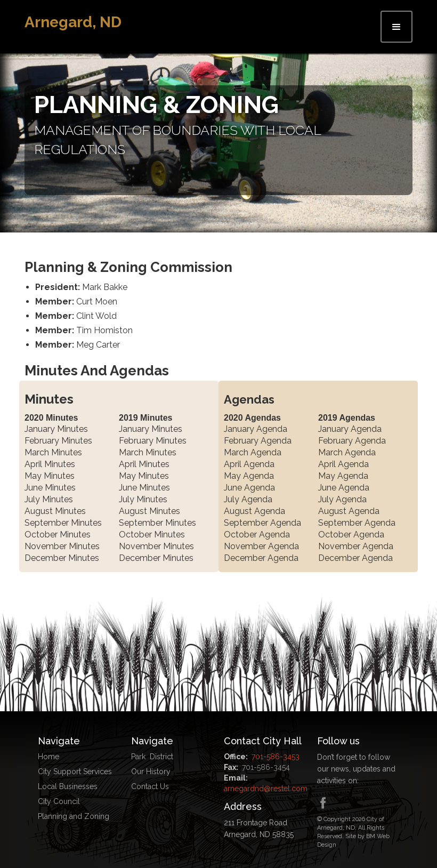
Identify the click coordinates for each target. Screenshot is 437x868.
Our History (151, 771)
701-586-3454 (266, 767)
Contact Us (150, 786)
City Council (59, 801)
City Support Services (75, 771)
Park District (152, 757)
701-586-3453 (276, 757)
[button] (396, 27)
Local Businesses (68, 786)
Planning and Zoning (74, 816)
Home (48, 757)
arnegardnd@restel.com (266, 789)
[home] (73, 22)
